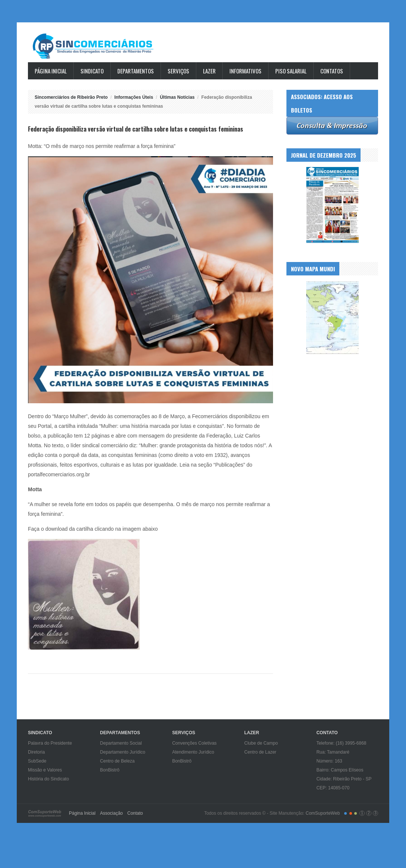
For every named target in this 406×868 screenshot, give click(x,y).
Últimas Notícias (177, 97)
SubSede (37, 761)
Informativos (245, 71)
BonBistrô (110, 770)
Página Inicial (51, 71)
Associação (111, 813)
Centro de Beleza (118, 761)
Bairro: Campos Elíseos (340, 770)
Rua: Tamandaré (333, 752)
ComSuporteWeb (323, 813)
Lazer (209, 71)
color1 (345, 813)
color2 (351, 813)
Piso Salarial (291, 71)
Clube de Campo (261, 743)
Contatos (332, 71)
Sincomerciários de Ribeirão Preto (100, 46)
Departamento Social (121, 743)
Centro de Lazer (260, 752)
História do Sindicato (48, 779)
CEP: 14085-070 (333, 788)
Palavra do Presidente (50, 743)
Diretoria (36, 752)
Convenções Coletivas (194, 743)
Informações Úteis (134, 97)
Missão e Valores (45, 770)
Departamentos (136, 71)
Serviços (178, 71)
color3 (356, 813)
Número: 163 (329, 761)
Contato (135, 813)
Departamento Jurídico (123, 752)
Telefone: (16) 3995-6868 (341, 743)
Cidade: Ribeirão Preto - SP (344, 779)
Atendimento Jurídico (193, 752)
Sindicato (92, 71)
